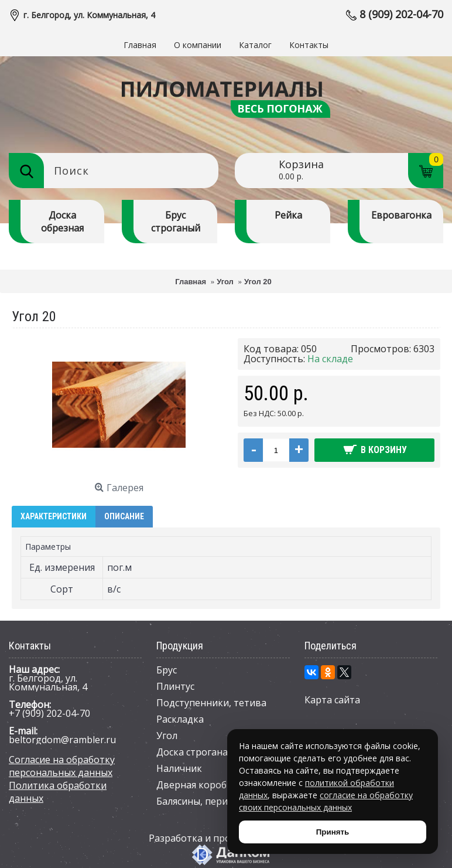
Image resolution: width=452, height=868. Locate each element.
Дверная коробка (197, 785)
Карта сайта (332, 700)
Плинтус (175, 686)
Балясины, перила (197, 801)
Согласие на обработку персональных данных (62, 766)
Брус (167, 670)
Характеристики (54, 516)
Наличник (179, 768)
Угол (167, 736)
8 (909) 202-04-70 (401, 14)
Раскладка (180, 719)
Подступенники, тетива (211, 703)
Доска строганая (194, 752)
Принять (333, 832)
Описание (124, 516)
